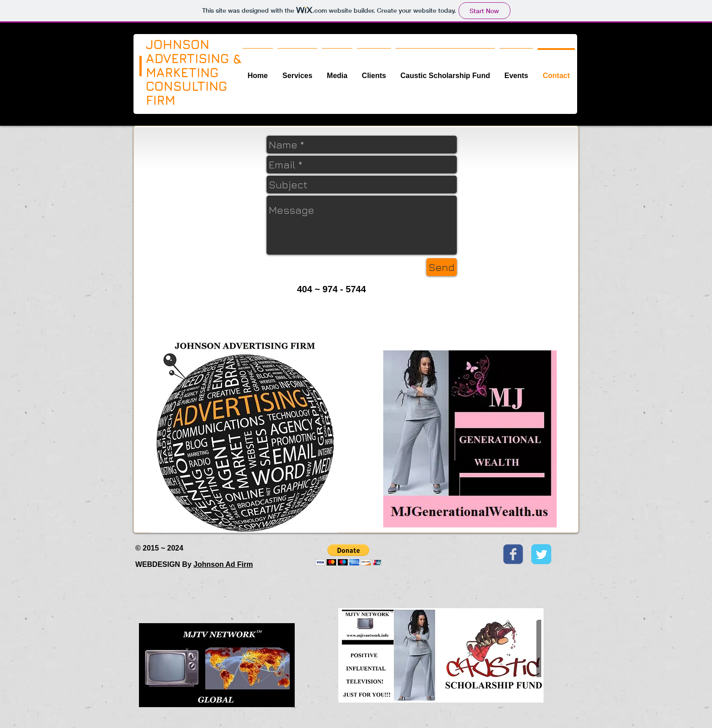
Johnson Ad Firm (223, 564)
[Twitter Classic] (541, 554)
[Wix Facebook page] (513, 554)
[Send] (442, 267)
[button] (349, 555)
